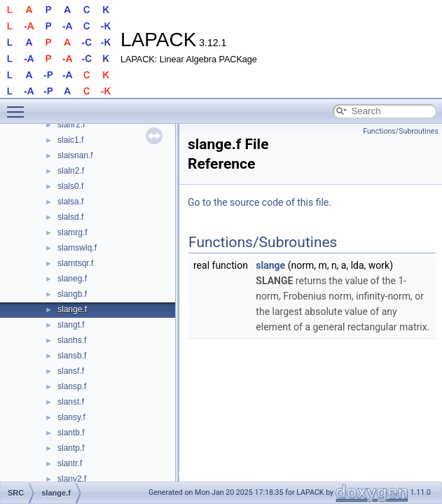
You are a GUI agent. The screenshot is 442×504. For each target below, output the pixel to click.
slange (270, 265)
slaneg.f (72, 279)
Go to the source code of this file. (260, 202)
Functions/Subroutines (401, 131)
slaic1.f (70, 140)
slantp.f (71, 448)
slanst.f (71, 402)
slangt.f (71, 325)
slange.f (72, 309)
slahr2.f (71, 125)
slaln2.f (71, 171)
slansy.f (71, 417)
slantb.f (71, 433)
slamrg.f (72, 232)
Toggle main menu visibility (19, 106)
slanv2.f (72, 479)
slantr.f (70, 463)
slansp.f (72, 386)
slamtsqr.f (75, 263)
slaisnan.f (75, 155)
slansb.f (72, 356)
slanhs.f (72, 340)
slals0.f (70, 186)
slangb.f (72, 294)
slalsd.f (70, 217)
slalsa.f (70, 202)
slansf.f (71, 371)
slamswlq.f (77, 248)
